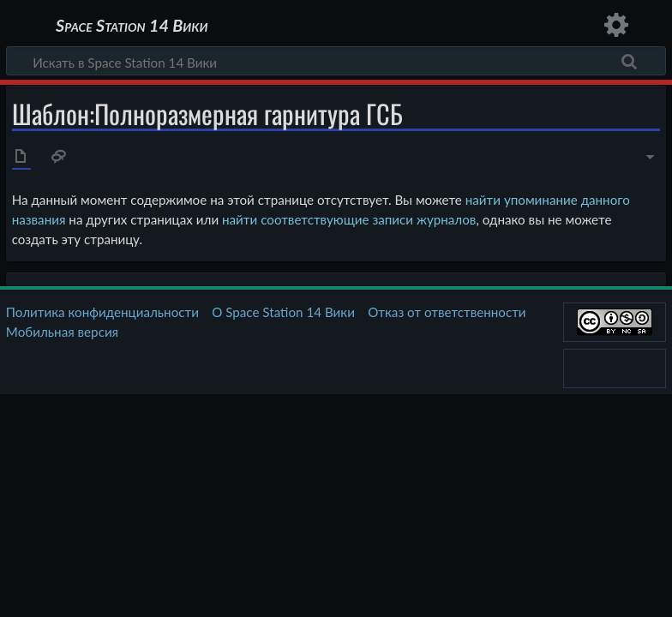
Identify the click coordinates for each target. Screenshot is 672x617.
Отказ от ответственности (447, 312)
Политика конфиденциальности (102, 312)
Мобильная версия (62, 332)
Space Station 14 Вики (132, 26)
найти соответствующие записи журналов (349, 219)
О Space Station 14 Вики (283, 312)
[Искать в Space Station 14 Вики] (336, 61)
